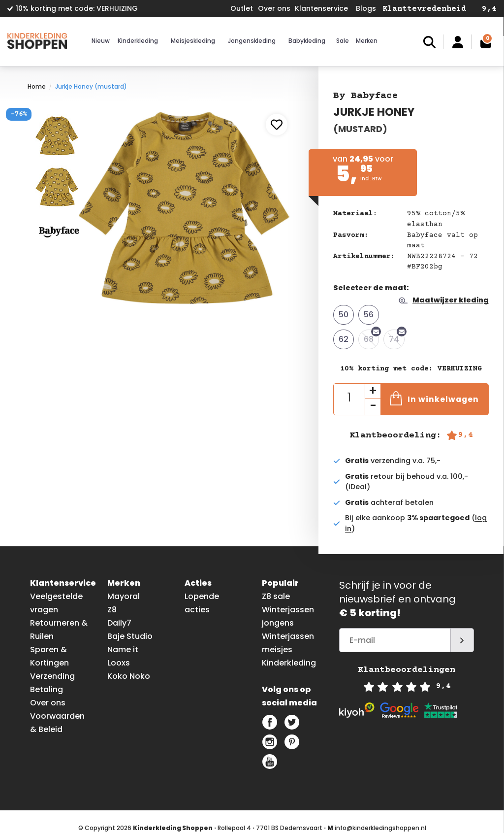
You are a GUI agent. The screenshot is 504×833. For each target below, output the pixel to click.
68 (371, 337)
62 (344, 339)
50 (344, 315)
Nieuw (101, 41)
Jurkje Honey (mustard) (91, 86)
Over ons (274, 8)
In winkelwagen (434, 398)
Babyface (375, 96)
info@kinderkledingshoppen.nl (380, 828)
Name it (123, 650)
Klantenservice (321, 8)
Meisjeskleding (193, 41)
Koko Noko (129, 676)
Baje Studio (130, 636)
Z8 (112, 610)
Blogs (366, 8)
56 (369, 315)
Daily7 (119, 623)
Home (37, 86)
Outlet (242, 8)
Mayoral (124, 596)
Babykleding (307, 41)
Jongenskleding (252, 41)
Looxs (119, 663)
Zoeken (429, 42)
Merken (367, 41)
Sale (343, 41)
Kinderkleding (138, 41)
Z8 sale (276, 596)
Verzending (52, 676)
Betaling (47, 689)
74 (397, 337)
